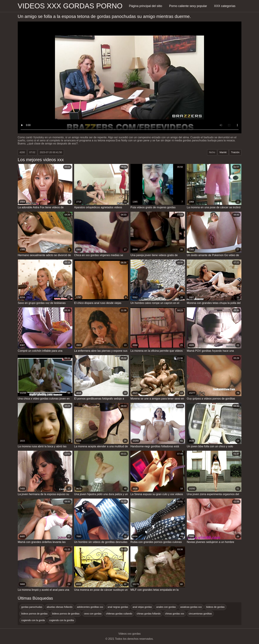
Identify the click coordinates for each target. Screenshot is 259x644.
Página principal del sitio (145, 6)
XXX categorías (225, 6)
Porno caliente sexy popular (188, 6)
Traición (235, 152)
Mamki (223, 152)
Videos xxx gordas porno (70, 6)
